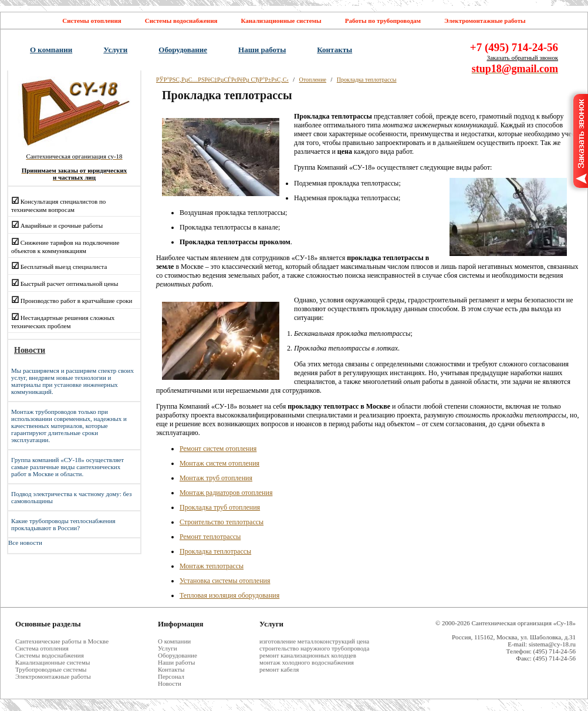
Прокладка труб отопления (220, 507)
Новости (170, 683)
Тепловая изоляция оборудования (229, 595)
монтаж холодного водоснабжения (307, 662)
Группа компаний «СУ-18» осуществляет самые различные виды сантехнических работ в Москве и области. (67, 467)
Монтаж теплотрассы (212, 566)
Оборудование (183, 50)
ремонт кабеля (279, 669)
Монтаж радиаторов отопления (226, 493)
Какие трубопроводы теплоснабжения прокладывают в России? (63, 524)
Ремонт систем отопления (218, 449)
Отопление (313, 80)
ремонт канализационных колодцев (308, 655)
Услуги (115, 50)
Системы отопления (92, 21)
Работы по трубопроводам (383, 21)
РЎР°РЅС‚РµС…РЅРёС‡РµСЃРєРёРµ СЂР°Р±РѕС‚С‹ (222, 80)
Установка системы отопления (225, 581)
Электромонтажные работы (485, 21)
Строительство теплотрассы (222, 522)
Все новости (25, 542)
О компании (51, 50)
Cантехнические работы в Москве (62, 641)
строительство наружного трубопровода (314, 648)
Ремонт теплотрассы (210, 537)
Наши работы (262, 50)
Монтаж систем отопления (219, 463)
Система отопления (42, 648)
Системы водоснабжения (181, 21)
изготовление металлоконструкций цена (314, 641)
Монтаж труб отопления (216, 478)
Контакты (334, 50)
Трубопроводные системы (51, 669)
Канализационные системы (281, 21)
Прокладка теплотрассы (367, 80)
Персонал (171, 676)
